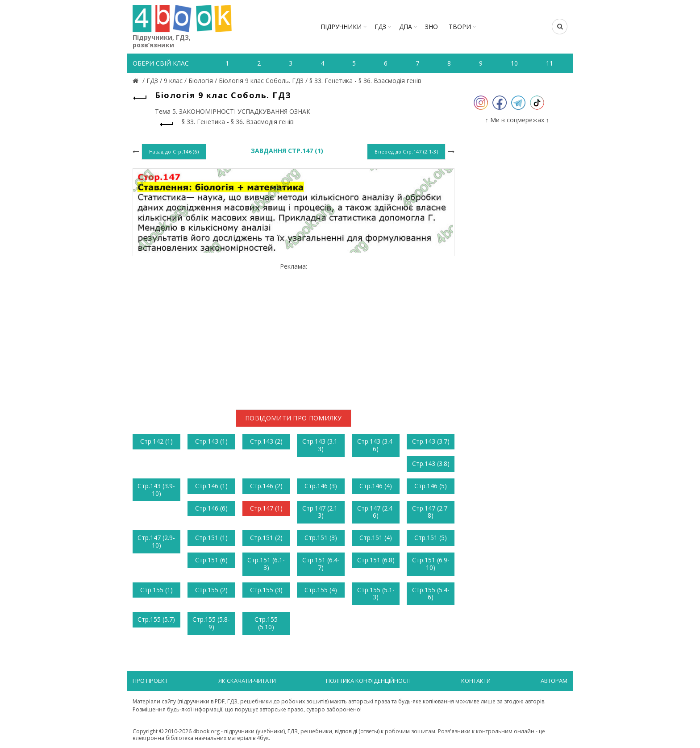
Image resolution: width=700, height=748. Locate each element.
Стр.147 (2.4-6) (376, 512)
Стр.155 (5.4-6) (431, 594)
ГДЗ (380, 27)
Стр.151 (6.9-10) (431, 564)
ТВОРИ (460, 27)
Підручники (341, 27)
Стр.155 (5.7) (156, 619)
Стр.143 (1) (211, 441)
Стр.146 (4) (376, 486)
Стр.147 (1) (266, 508)
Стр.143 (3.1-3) (321, 445)
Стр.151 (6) (211, 560)
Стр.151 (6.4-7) (321, 564)
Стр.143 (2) (266, 441)
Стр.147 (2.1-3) (321, 512)
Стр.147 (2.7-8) (431, 512)
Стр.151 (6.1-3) (266, 564)
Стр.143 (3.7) (431, 441)
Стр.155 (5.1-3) (376, 594)
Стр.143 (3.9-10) (156, 490)
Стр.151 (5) (431, 538)
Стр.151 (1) (211, 538)
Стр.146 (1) (211, 486)
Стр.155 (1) (156, 590)
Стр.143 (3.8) (431, 463)
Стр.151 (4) (376, 538)
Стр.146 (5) (431, 486)
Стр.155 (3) (266, 590)
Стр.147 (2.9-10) (156, 541)
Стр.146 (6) (211, 508)
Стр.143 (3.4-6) (376, 445)
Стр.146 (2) (266, 486)
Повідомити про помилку (294, 418)
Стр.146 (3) (321, 486)
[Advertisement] (294, 332)
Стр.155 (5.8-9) (211, 623)
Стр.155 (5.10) (266, 623)
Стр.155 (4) (321, 590)
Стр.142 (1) (156, 441)
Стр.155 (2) (211, 590)
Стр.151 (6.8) (376, 560)
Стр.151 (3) (321, 538)
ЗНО (431, 27)
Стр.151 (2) (266, 538)
